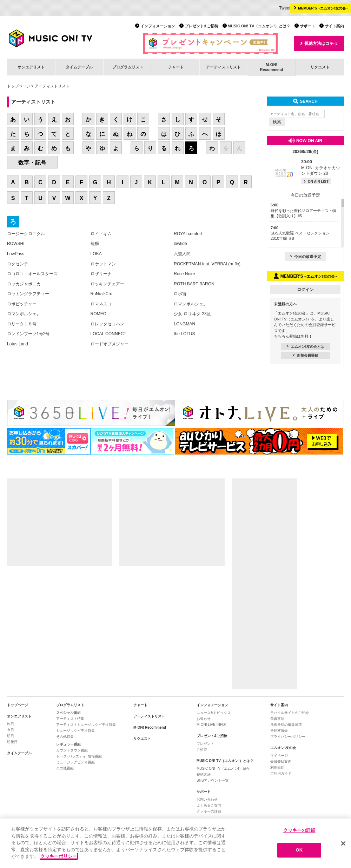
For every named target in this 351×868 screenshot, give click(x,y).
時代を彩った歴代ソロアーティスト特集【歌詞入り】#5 (303, 210)
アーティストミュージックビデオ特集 (86, 725)
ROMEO (99, 314)
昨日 (11, 724)
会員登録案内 (281, 761)
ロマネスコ (101, 304)
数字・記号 (32, 163)
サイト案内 (334, 26)
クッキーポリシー (59, 856)
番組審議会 (279, 731)
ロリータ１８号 (22, 324)
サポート (307, 26)
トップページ (19, 86)
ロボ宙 (180, 294)
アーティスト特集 (70, 719)
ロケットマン (103, 264)
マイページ (279, 756)
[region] (175, 843)
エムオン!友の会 (283, 748)
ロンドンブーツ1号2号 (28, 334)
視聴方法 (204, 774)
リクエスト (320, 67)
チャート (176, 67)
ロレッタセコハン (107, 324)
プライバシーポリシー (288, 737)
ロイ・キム (101, 234)
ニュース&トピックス (214, 713)
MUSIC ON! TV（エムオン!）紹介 (223, 768)
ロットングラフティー (28, 294)
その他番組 (65, 768)
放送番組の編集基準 (286, 725)
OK (299, 850)
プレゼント (205, 744)
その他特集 (65, 737)
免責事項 (277, 719)
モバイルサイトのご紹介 (290, 713)
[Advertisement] (60, 522)
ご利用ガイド (281, 773)
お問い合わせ (207, 799)
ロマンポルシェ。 (191, 304)
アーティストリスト (223, 67)
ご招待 (202, 750)
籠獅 (95, 244)
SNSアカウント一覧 (213, 780)
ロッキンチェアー (107, 284)
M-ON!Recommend (271, 67)
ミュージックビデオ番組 (75, 762)
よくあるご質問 (209, 805)
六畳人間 (182, 254)
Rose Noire (184, 274)
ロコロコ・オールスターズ (32, 274)
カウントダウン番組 (72, 750)
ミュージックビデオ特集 (75, 731)
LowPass (16, 254)
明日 (11, 736)
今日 (11, 730)
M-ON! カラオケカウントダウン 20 (321, 168)
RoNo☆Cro (101, 294)
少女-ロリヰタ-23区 (192, 314)
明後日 (12, 742)
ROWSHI (16, 244)
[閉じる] (343, 843)
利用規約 (277, 767)
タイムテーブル (79, 67)
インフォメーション (158, 26)
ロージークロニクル (26, 234)
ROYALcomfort (188, 234)
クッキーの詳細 (209, 811)
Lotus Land (18, 344)
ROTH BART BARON (194, 284)
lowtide (180, 244)
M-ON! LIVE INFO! (211, 725)
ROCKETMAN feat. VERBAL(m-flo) (207, 264)
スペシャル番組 (68, 713)
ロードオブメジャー (110, 344)
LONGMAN (184, 324)
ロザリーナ (101, 274)
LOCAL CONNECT (108, 334)
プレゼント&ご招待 (201, 26)
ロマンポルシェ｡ (23, 314)
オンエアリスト (31, 67)
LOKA (96, 254)
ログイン (305, 290)
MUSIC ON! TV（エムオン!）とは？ (259, 26)
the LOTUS (184, 334)
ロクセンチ (18, 264)
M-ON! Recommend (150, 727)
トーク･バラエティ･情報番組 (79, 756)
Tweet (285, 8)
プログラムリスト (128, 67)
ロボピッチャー (22, 304)
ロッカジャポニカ (24, 284)
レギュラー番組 (68, 744)
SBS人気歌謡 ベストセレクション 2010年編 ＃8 (300, 233)
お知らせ (204, 719)
